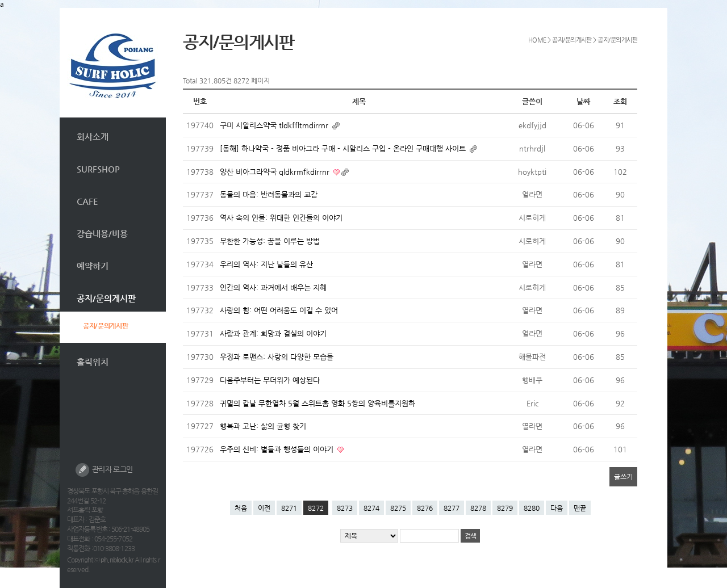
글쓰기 (623, 477)
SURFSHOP (98, 169)
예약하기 (93, 266)
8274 (371, 508)
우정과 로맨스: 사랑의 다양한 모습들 (277, 357)
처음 (241, 508)
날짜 (583, 101)
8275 (398, 508)
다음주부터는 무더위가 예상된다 (270, 380)
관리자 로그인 (104, 470)
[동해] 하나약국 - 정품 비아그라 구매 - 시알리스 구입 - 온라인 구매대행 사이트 (344, 148)
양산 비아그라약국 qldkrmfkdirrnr (276, 172)
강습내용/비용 (102, 234)
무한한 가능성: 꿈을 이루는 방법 (270, 241)
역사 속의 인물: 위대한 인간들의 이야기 (281, 218)
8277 (452, 508)
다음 (557, 508)
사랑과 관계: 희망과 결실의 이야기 (273, 333)
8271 (289, 508)
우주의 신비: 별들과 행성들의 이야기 (278, 449)
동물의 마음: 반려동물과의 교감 (269, 194)
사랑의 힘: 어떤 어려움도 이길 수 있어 (279, 310)
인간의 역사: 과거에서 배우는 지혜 (273, 287)
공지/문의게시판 (106, 298)
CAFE (87, 201)
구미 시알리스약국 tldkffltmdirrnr (275, 125)
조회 (620, 101)
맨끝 (580, 508)
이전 (264, 508)
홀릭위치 (93, 362)
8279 (505, 508)
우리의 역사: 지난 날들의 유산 (266, 264)
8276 (425, 508)
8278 (478, 508)
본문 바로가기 (60, 8)
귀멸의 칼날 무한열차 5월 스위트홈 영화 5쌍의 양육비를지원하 (317, 403)
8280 (532, 508)
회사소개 (93, 136)
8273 (345, 508)
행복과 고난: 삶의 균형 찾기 (263, 426)
